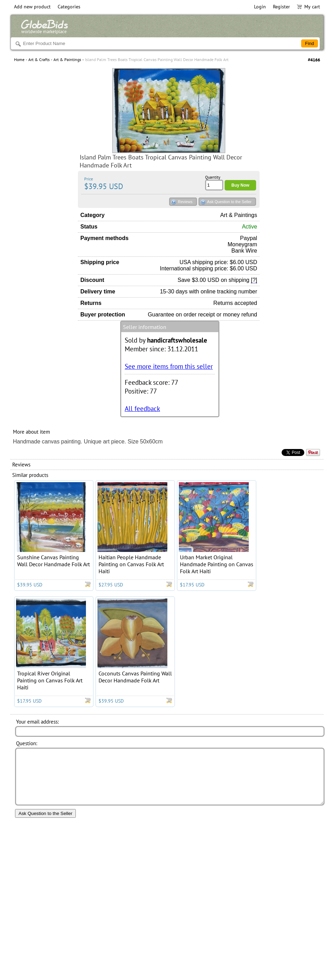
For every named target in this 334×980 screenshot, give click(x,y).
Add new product (32, 7)
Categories (69, 7)
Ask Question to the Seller (229, 202)
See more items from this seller (169, 366)
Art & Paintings (67, 59)
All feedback (142, 408)
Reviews (185, 202)
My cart (308, 7)
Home (19, 59)
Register (281, 7)
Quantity (213, 177)
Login (260, 7)
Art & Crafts (39, 59)
